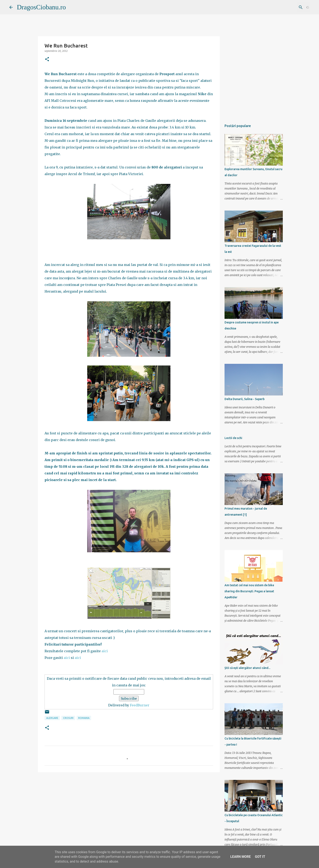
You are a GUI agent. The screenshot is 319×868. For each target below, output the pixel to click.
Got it (260, 857)
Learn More (241, 857)
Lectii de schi (233, 438)
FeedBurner (140, 705)
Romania (84, 718)
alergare (52, 718)
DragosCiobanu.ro (41, 7)
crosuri (68, 718)
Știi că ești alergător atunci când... (247, 668)
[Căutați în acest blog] (289, 7)
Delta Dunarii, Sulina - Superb (245, 399)
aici (105, 651)
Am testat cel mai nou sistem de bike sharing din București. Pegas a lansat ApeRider (249, 591)
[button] (47, 59)
